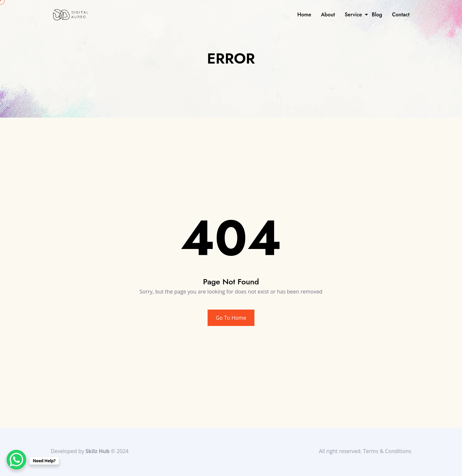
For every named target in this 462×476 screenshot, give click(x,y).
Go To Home (231, 318)
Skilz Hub (96, 451)
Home (304, 15)
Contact (401, 15)
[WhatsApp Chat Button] (16, 460)
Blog (377, 15)
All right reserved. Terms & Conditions (366, 451)
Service (353, 15)
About (328, 15)
